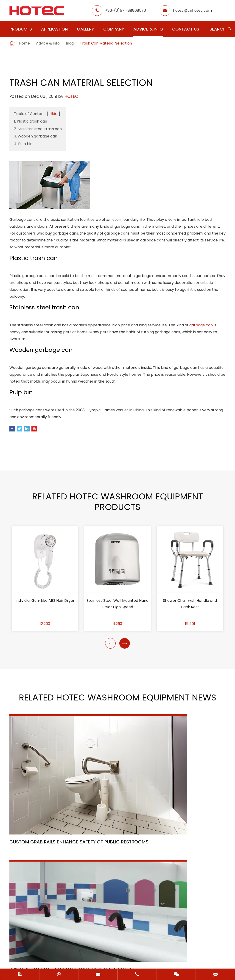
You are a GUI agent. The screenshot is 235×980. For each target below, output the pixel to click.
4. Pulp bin (23, 144)
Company (114, 29)
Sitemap (99, 949)
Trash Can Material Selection (106, 43)
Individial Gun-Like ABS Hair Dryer (45, 609)
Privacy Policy (131, 949)
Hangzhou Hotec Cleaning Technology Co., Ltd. (112, 941)
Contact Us (186, 29)
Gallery (85, 29)
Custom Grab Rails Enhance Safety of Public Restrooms (41, 780)
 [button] (110, 652)
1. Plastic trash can (31, 121)
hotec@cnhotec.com (192, 10)
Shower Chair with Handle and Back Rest (190, 612)
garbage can (201, 329)
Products (21, 29)
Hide (53, 114)
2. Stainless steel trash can (38, 129)
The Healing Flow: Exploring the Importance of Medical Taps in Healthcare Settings (191, 773)
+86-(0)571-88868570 (126, 10)
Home (24, 43)
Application (54, 29)
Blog (70, 43)
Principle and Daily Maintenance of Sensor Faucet (114, 773)
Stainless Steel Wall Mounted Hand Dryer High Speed (117, 612)
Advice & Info (148, 29)
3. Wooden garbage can (36, 136)
